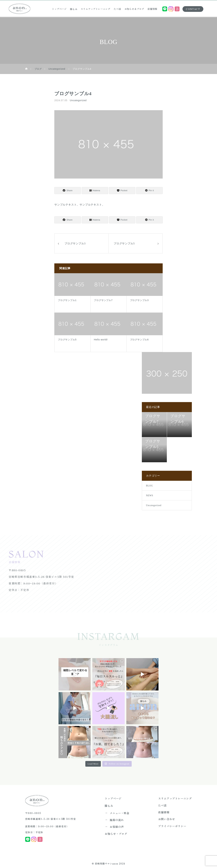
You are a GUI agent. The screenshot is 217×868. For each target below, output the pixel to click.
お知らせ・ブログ (116, 830)
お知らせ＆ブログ (134, 9)
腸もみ (74, 9)
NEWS (150, 496)
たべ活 (117, 9)
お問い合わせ (167, 816)
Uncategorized (78, 100)
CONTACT (193, 9)
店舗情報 (152, 9)
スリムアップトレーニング (95, 9)
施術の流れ (117, 818)
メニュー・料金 (119, 812)
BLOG (149, 486)
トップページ (59, 9)
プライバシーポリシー (172, 822)
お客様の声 (117, 824)
